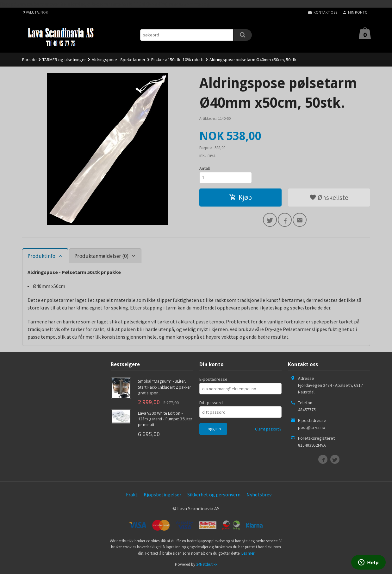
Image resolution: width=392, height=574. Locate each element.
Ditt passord (211, 403)
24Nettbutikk (207, 564)
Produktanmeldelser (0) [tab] (101, 256)
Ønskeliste (329, 197)
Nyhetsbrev (259, 494)
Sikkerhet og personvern (214, 494)
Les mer (248, 553)
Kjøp (240, 197)
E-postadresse (213, 379)
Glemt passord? (268, 429)
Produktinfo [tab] (41, 256)
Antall (205, 168)
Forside (29, 60)
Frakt (132, 494)
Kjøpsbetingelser (162, 494)
